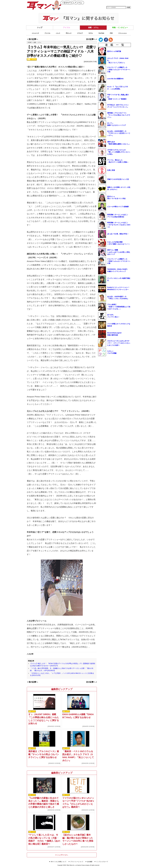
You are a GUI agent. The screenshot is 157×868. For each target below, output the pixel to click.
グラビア (80, 33)
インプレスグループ (102, 862)
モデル (91, 33)
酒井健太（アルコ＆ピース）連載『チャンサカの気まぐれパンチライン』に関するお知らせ (44, 754)
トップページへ (62, 855)
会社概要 (90, 862)
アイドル (67, 28)
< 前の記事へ (33, 39)
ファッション (123, 33)
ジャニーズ (35, 33)
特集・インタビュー (120, 28)
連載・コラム (93, 28)
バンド (58, 33)
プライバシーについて (77, 862)
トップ (40, 28)
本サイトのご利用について (59, 862)
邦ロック (69, 33)
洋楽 (111, 33)
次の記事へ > (92, 39)
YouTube (101, 33)
